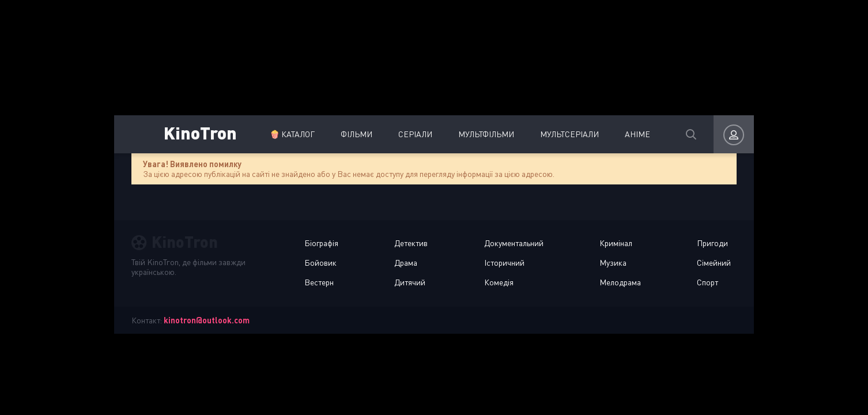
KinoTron (200, 132)
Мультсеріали (569, 134)
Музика (613, 263)
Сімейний (714, 263)
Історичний (504, 263)
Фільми (356, 134)
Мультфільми (486, 134)
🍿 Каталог (292, 134)
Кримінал (616, 243)
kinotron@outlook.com (207, 320)
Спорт (707, 282)
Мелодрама (620, 282)
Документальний (514, 243)
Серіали (415, 134)
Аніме (637, 134)
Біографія (321, 243)
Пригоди (712, 243)
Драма (406, 263)
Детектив (411, 243)
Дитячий (410, 282)
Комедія (499, 282)
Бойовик (320, 263)
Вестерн (319, 282)
